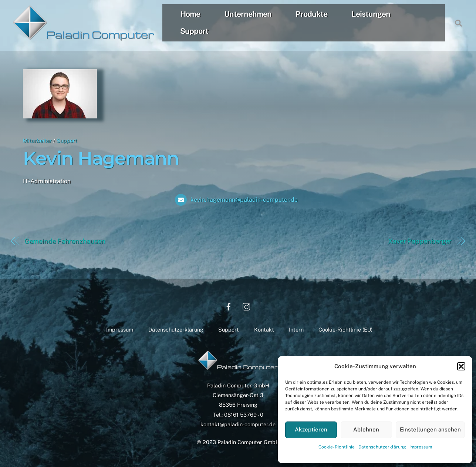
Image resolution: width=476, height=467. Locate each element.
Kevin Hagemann (101, 158)
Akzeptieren (311, 429)
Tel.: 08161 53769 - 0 (238, 415)
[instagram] (246, 306)
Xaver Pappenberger (420, 241)
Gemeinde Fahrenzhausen (65, 241)
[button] (461, 366)
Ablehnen (366, 429)
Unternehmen (248, 14)
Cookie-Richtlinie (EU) (345, 330)
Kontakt (264, 330)
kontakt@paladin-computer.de (238, 424)
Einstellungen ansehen (430, 429)
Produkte (312, 14)
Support (195, 31)
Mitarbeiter (37, 140)
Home (190, 14)
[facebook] (229, 306)
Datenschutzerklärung (382, 447)
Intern (296, 330)
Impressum (421, 447)
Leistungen (371, 14)
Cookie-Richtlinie (337, 447)
